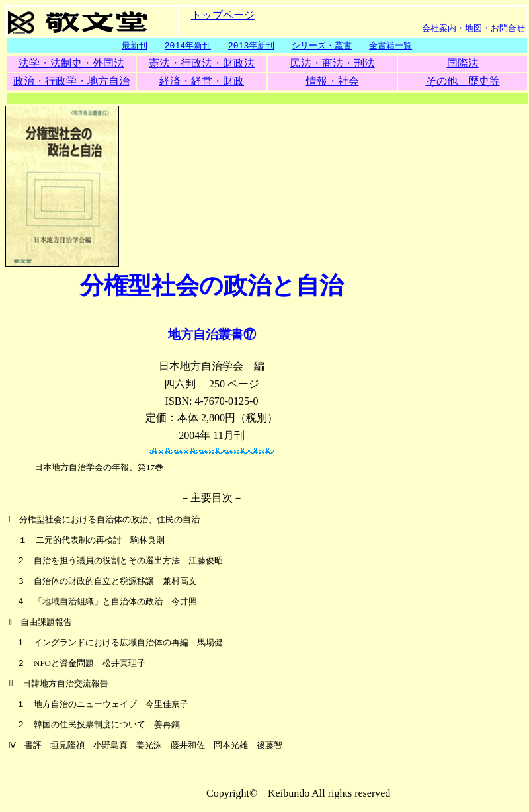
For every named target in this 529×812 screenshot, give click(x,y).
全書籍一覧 (390, 46)
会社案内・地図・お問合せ (473, 28)
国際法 (463, 64)
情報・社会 (333, 82)
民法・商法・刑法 (333, 64)
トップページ (223, 14)
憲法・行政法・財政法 (202, 64)
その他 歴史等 (463, 82)
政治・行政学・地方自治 (71, 82)
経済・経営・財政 (202, 82)
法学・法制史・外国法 (71, 64)
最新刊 (135, 46)
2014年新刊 (188, 46)
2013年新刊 (251, 46)
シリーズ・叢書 (322, 46)
